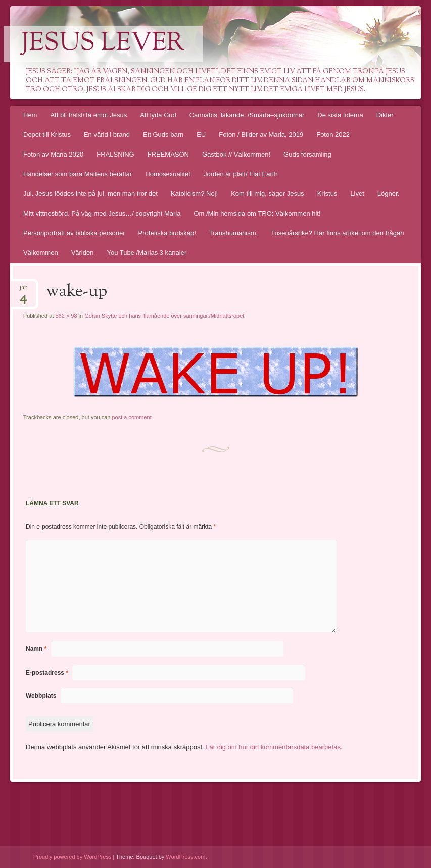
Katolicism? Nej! (194, 194)
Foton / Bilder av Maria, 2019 (261, 135)
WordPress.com (185, 857)
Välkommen (41, 253)
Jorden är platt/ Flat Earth (241, 174)
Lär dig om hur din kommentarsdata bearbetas (273, 747)
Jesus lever (103, 44)
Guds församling (307, 154)
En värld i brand (107, 135)
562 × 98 (66, 316)
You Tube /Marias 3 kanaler (147, 253)
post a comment (131, 417)
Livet (357, 194)
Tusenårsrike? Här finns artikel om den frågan (337, 233)
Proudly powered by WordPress (72, 857)
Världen (83, 253)
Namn (36, 649)
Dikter (385, 115)
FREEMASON (168, 154)
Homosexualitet (168, 174)
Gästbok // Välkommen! (236, 154)
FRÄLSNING (115, 154)
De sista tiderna (340, 115)
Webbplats (41, 696)
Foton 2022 (333, 135)
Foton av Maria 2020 (53, 154)
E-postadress (47, 673)
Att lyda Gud (158, 115)
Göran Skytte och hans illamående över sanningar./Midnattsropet (164, 316)
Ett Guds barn (163, 135)
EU (201, 135)
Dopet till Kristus (47, 135)
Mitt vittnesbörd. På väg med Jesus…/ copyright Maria (102, 213)
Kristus (327, 194)
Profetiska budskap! (167, 233)
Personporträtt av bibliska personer (74, 233)
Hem (30, 115)
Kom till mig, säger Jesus (268, 194)
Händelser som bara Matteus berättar (78, 174)
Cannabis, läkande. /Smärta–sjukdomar (247, 115)
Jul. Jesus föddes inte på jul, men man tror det (90, 194)
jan (23, 291)
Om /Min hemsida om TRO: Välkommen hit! (257, 213)
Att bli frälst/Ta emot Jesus (88, 115)
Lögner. (388, 194)
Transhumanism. (233, 233)
